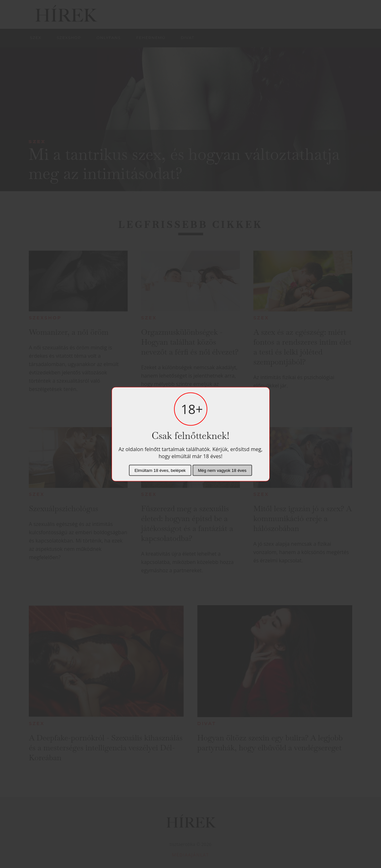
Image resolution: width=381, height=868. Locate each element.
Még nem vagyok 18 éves (222, 470)
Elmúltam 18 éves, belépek (160, 470)
